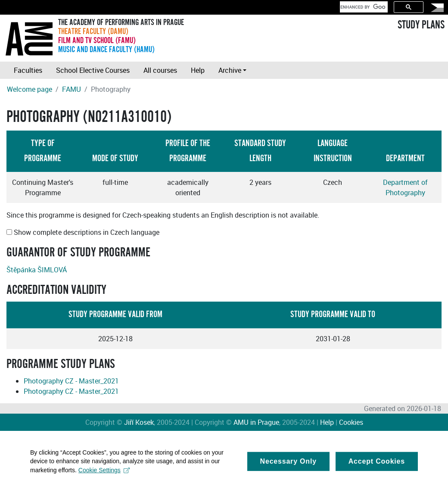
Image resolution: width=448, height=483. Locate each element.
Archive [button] (230, 70)
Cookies (351, 422)
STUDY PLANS (421, 25)
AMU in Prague (256, 422)
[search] (363, 7)
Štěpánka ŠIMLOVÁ (37, 270)
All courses (160, 70)
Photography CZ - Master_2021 (71, 381)
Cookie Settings (104, 472)
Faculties (28, 70)
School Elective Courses (93, 70)
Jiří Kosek (139, 422)
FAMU (72, 89)
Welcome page (30, 89)
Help (198, 70)
